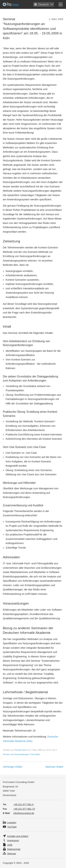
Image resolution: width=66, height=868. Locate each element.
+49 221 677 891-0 (23, 804)
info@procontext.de (24, 813)
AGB (10, 845)
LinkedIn (12, 823)
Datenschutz (14, 849)
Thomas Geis (20, 750)
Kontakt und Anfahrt (18, 836)
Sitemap (12, 854)
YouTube (12, 827)
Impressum (13, 840)
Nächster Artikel (54, 767)
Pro (19, 4)
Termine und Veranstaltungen (16, 754)
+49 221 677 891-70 (24, 809)
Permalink (35, 754)
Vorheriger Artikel (12, 767)
